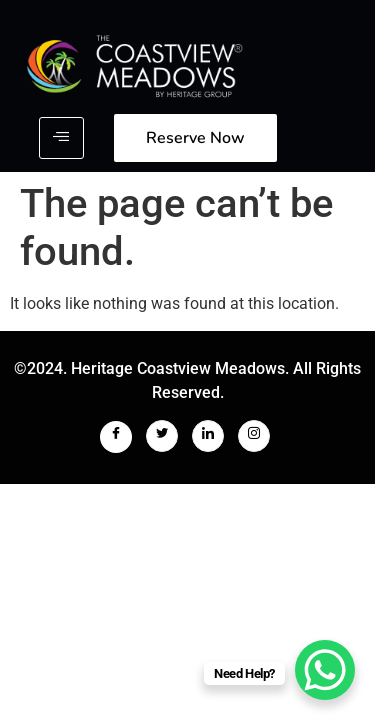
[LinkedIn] (208, 436)
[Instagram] (254, 436)
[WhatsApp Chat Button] (325, 670)
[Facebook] (116, 437)
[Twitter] (162, 436)
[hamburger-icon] (61, 138)
